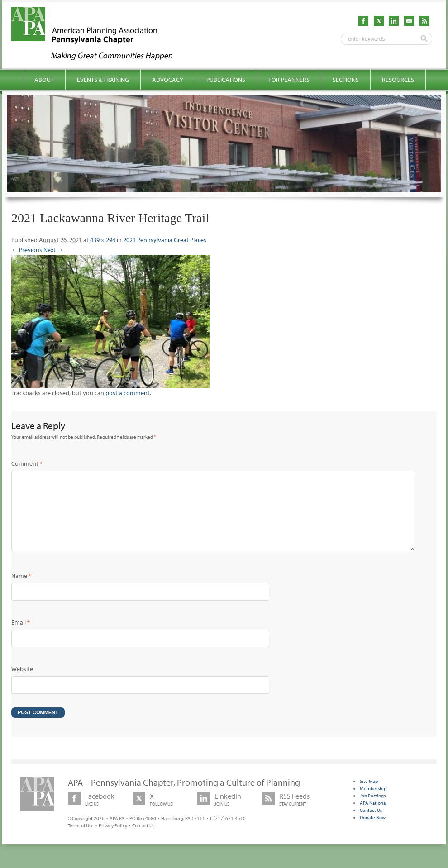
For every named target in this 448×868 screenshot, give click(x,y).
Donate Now (373, 832)
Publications (226, 80)
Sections (346, 80)
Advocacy (168, 80)
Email (21, 637)
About (44, 80)
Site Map (369, 796)
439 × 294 (103, 240)
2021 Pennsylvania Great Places (165, 240)
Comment (27, 463)
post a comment (128, 393)
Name (21, 590)
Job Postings (373, 810)
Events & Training (103, 80)
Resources (398, 80)
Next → (53, 250)
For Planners (289, 80)
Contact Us (143, 840)
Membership (373, 803)
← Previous (27, 250)
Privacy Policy (113, 840)
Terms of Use (81, 840)
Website (22, 683)
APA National (373, 817)
